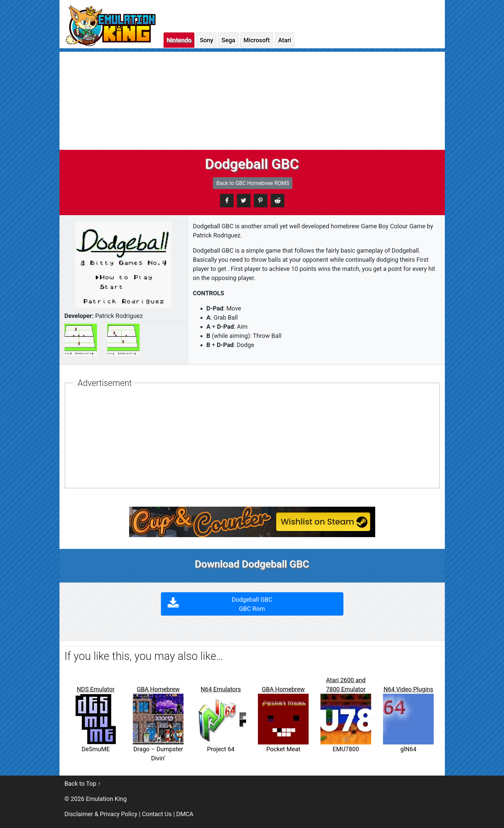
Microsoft (257, 40)
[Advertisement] (252, 99)
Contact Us (157, 814)
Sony (207, 40)
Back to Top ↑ (83, 784)
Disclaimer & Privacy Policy (101, 814)
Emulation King (106, 799)
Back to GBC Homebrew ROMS (253, 183)
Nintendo (179, 40)
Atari (285, 40)
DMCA (185, 814)
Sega (228, 40)
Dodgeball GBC (252, 604)
